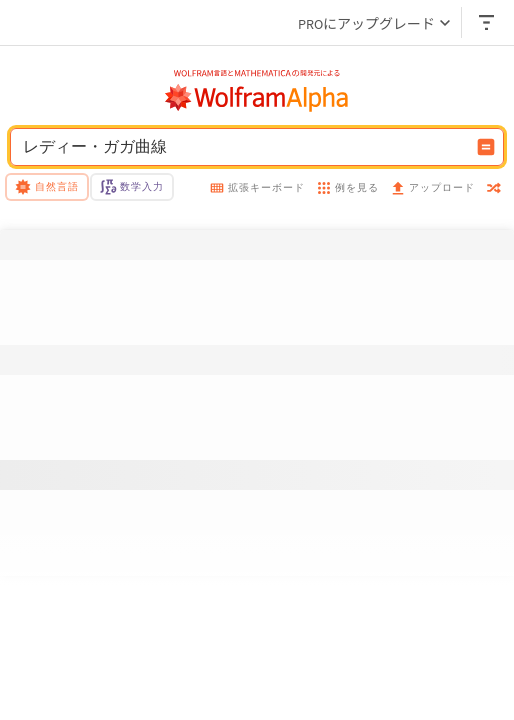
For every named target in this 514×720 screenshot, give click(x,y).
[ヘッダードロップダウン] (488, 22)
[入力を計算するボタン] (486, 147)
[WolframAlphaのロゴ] (257, 98)
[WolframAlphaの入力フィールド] (244, 147)
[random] (494, 190)
